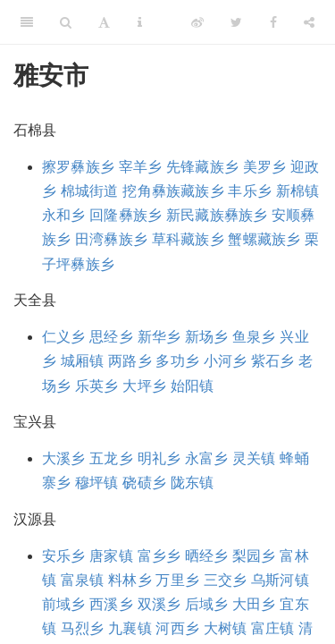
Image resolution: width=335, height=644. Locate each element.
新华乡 (159, 337)
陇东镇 (193, 483)
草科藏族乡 (188, 239)
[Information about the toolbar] (140, 22)
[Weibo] (197, 22)
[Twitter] (236, 22)
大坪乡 (144, 386)
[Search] (66, 22)
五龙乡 (111, 458)
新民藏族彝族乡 (217, 215)
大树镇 (226, 628)
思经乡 (111, 337)
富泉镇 (83, 580)
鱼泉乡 (254, 337)
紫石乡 (273, 361)
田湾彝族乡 (111, 239)
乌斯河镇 (280, 580)
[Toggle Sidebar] (27, 22)
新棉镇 (298, 191)
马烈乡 (83, 628)
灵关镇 (254, 458)
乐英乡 (97, 386)
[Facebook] (273, 22)
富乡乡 (159, 556)
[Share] (309, 22)
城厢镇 (83, 361)
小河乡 (226, 361)
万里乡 (177, 580)
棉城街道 (90, 191)
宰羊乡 (141, 167)
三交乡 (226, 580)
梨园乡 (254, 556)
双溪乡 (159, 604)
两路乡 (130, 361)
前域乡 (64, 604)
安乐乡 (64, 556)
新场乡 (207, 337)
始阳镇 (193, 386)
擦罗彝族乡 (78, 167)
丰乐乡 (250, 191)
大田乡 (254, 604)
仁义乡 (64, 337)
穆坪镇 (97, 483)
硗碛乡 (144, 483)
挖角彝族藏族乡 (173, 191)
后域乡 (207, 604)
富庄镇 (273, 628)
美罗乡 (265, 167)
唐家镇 (111, 556)
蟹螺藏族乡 (264, 239)
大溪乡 (64, 458)
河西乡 (177, 628)
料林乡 (130, 580)
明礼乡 (159, 458)
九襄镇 (130, 628)
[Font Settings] (104, 22)
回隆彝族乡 (126, 215)
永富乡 (207, 458)
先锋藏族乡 (202, 167)
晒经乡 (207, 556)
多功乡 (177, 361)
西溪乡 (111, 604)
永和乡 (64, 215)
